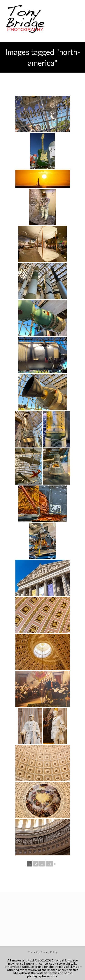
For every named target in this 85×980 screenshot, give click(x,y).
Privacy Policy (49, 952)
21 (49, 864)
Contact (32, 952)
